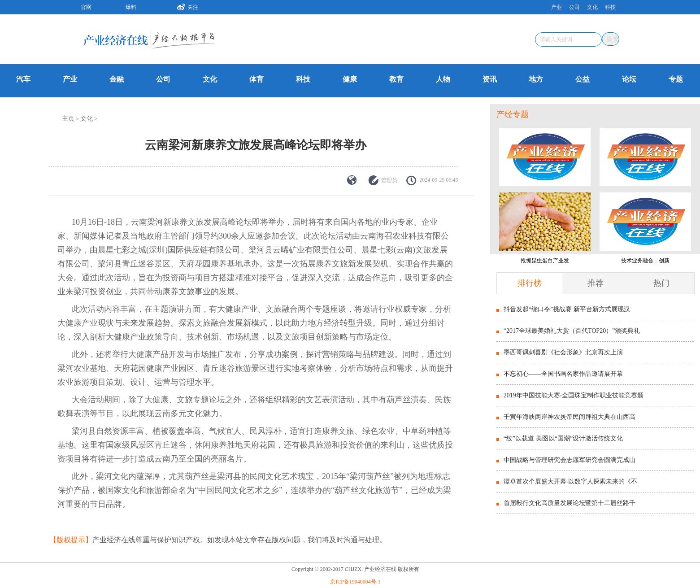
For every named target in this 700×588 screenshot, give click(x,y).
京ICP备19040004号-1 (355, 582)
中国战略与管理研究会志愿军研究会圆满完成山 (570, 460)
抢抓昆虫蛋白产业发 (545, 261)
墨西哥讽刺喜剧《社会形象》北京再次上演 (563, 352)
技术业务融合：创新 (645, 261)
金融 (117, 79)
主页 (68, 119)
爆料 (131, 7)
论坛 (629, 79)
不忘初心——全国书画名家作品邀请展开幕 (563, 374)
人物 (443, 79)
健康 (350, 79)
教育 (396, 79)
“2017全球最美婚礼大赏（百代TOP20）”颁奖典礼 (572, 331)
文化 (592, 7)
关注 (184, 6)
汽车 (23, 79)
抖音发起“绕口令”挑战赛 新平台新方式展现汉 (567, 309)
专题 (676, 79)
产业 (557, 7)
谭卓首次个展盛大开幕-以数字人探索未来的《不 (571, 481)
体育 (257, 79)
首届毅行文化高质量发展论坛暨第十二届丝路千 (570, 503)
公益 (583, 79)
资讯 (490, 79)
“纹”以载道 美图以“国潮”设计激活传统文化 (563, 438)
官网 (86, 7)
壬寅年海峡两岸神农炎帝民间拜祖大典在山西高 (570, 417)
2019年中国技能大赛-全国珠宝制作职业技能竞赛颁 (574, 395)
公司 (574, 7)
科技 (610, 7)
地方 (536, 79)
